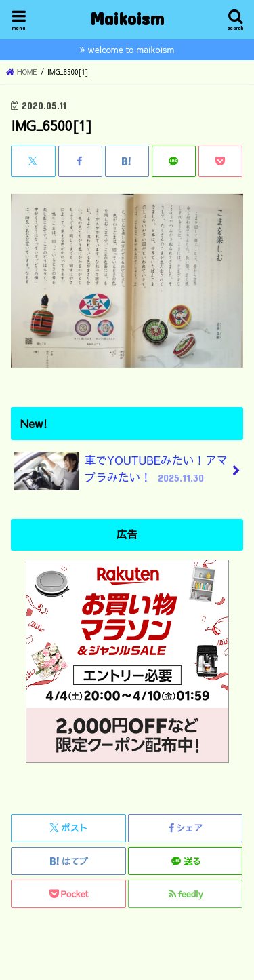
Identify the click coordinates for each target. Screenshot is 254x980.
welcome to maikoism (131, 49)
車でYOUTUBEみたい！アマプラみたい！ (121, 471)
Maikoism (127, 18)
